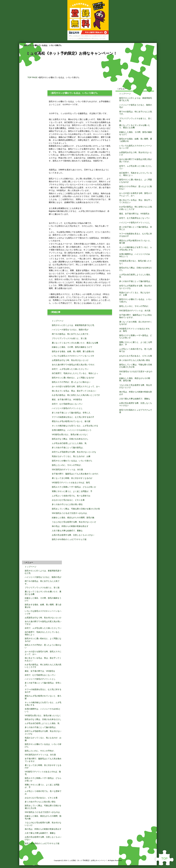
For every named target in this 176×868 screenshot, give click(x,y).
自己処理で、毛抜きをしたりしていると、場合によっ (75, 373)
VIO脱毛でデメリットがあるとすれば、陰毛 (71, 483)
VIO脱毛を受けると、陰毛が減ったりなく (70, 434)
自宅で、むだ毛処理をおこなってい (67, 404)
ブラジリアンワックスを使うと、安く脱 (69, 338)
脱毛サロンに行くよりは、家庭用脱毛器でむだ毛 (73, 325)
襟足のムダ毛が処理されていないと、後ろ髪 (71, 421)
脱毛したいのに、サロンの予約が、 (67, 465)
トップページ (58, 321)
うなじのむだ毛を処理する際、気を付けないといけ (74, 522)
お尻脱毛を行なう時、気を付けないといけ (70, 360)
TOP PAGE (32, 77)
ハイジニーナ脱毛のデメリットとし (67, 408)
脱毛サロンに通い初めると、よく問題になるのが (73, 378)
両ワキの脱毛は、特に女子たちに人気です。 (71, 334)
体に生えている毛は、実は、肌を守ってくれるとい (74, 391)
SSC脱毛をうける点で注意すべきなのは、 (70, 513)
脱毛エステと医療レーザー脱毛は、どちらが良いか (74, 487)
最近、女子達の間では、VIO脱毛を (67, 399)
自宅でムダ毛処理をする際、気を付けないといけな (74, 452)
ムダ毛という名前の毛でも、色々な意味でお (71, 496)
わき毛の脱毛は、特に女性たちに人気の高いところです (76, 395)
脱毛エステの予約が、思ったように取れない (71, 382)
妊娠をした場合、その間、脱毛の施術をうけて (72, 347)
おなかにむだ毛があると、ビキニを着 (68, 500)
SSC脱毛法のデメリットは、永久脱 (67, 469)
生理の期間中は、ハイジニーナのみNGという (72, 430)
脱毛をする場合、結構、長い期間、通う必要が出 (73, 351)
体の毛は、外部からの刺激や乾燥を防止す (70, 526)
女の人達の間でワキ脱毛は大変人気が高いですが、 (74, 365)
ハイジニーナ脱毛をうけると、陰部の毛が (70, 330)
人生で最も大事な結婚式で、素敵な (67, 531)
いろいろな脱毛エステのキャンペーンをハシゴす (73, 356)
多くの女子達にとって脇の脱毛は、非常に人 (71, 413)
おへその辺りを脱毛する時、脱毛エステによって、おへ (76, 386)
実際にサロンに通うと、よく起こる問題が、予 (72, 491)
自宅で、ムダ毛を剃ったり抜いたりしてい (70, 369)
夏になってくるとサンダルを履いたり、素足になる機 (75, 343)
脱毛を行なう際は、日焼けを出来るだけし (70, 439)
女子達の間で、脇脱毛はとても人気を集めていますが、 (76, 474)
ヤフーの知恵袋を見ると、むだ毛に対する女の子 (73, 417)
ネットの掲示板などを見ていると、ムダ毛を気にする (75, 426)
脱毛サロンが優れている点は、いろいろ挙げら (72, 461)
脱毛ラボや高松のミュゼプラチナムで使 (69, 539)
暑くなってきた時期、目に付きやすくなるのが (72, 478)
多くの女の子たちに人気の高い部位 (67, 504)
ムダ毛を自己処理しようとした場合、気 (69, 443)
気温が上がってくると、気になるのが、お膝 (71, 456)
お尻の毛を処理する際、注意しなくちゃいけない (73, 535)
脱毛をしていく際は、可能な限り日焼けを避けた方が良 (76, 509)
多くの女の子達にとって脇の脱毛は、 (68, 448)
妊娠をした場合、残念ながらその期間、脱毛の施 (73, 518)
